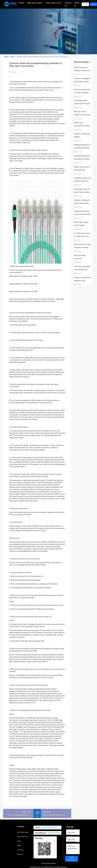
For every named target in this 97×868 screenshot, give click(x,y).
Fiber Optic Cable (23, 832)
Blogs (19, 845)
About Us (77, 4)
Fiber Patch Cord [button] (53, 3)
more (89, 62)
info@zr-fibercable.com (49, 828)
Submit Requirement (72, 859)
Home (22, 3)
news (12, 57)
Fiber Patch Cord (23, 837)
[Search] (85, 4)
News (19, 841)
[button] (6, 57)
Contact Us (68, 4)
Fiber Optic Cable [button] (34, 3)
